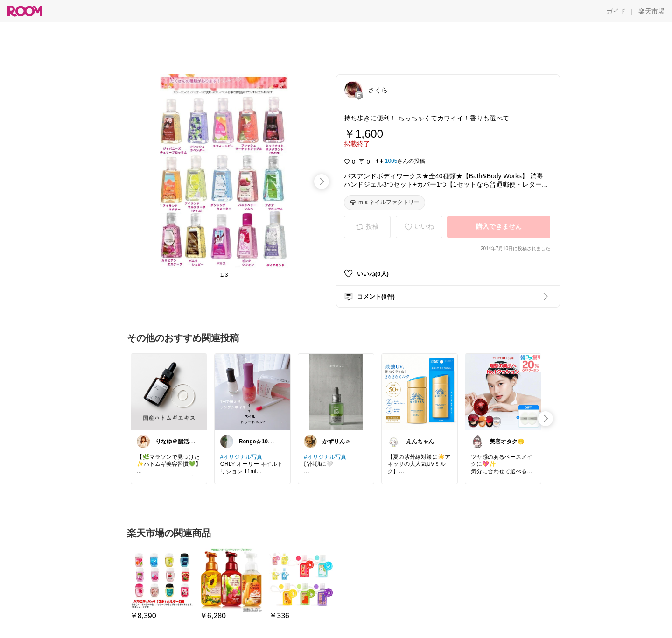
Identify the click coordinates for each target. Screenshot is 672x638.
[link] (169, 392)
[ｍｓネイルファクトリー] (385, 203)
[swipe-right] (322, 182)
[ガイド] (616, 11)
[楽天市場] (651, 11)
